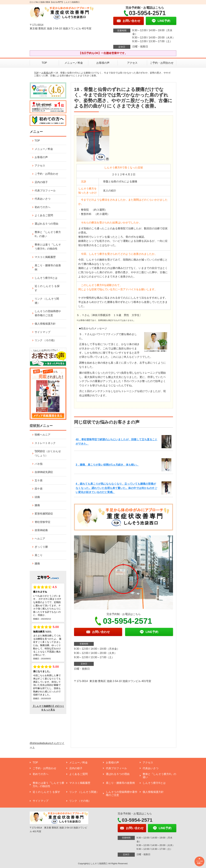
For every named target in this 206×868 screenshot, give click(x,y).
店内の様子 (41, 182)
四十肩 (39, 489)
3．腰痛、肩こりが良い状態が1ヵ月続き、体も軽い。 (107, 465)
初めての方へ (43, 207)
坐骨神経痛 (41, 530)
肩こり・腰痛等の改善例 (48, 268)
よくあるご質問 (44, 215)
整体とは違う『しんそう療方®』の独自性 (48, 247)
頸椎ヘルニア (43, 435)
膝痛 (37, 505)
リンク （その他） (45, 340)
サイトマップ (43, 332)
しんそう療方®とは (46, 278)
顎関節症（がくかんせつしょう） (48, 453)
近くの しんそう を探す (47, 288)
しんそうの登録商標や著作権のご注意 (48, 313)
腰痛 (37, 564)
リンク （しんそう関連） (47, 301)
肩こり (39, 555)
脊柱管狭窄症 (43, 522)
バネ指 (39, 464)
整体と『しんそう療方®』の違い (48, 234)
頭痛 (37, 497)
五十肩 (39, 480)
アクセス (132, 63)
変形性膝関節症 (44, 514)
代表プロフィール (45, 191)
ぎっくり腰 (41, 547)
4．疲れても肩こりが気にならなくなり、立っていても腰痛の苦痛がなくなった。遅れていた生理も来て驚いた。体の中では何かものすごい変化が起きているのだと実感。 (116, 488)
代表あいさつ (43, 199)
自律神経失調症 (44, 472)
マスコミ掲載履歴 (45, 257)
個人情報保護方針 (45, 324)
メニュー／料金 (74, 63)
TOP (44, 63)
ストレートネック (45, 443)
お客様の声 (103, 63)
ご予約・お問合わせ (162, 63)
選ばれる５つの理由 (46, 224)
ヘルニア (40, 539)
